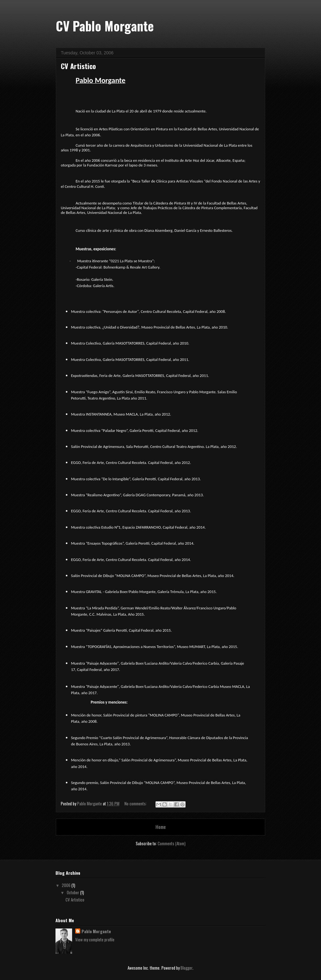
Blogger (187, 968)
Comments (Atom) (172, 843)
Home (161, 827)
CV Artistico (78, 66)
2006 (67, 885)
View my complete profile (95, 939)
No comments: (136, 803)
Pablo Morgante (96, 931)
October (74, 892)
